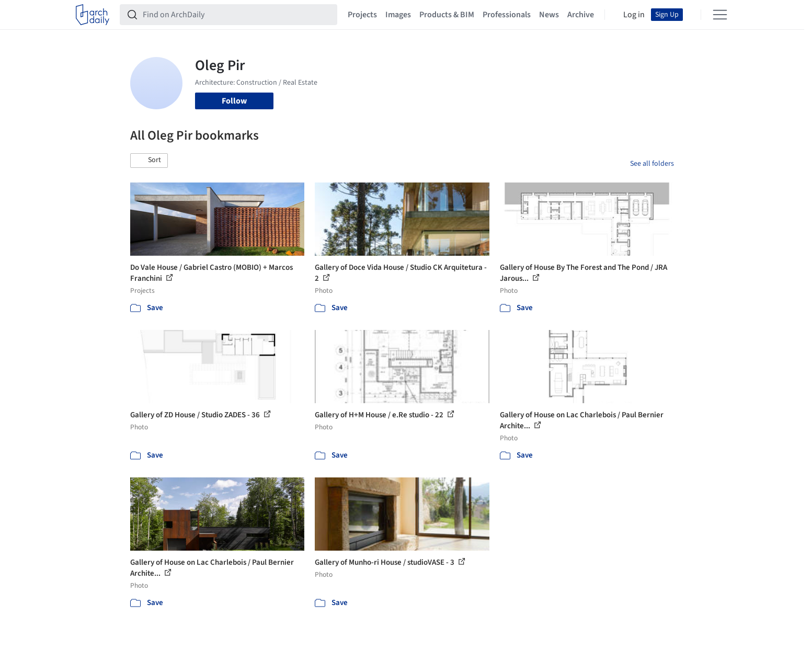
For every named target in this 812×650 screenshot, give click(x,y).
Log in (634, 15)
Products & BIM (447, 15)
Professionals (507, 15)
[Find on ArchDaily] (237, 15)
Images (398, 15)
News (549, 15)
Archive (581, 15)
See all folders (652, 164)
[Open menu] (720, 15)
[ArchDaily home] (93, 15)
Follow (234, 101)
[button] (149, 161)
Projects (362, 15)
